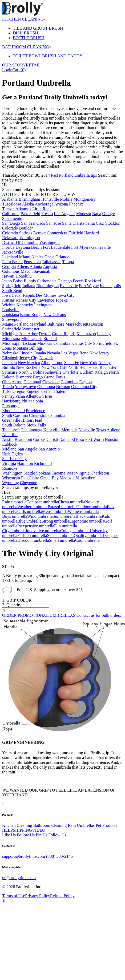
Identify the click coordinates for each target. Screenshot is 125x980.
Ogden (17, 454)
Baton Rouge (31, 315)
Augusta (50, 266)
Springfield (12, 286)
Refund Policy (62, 896)
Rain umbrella (14, 502)
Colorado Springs (17, 233)
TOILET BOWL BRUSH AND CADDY (48, 56)
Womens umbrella (83, 511)
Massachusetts (78, 324)
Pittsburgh (11, 406)
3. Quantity (12, 605)
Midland (9, 449)
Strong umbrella (55, 521)
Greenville (11, 420)
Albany (104, 363)
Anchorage (44, 204)
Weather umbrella (33, 507)
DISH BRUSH (25, 33)
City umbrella (14, 531)
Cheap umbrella (72, 502)
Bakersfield (30, 214)
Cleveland (51, 382)
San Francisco (33, 223)
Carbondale (47, 281)
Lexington (43, 305)
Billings (36, 348)
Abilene (113, 430)
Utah (6, 454)
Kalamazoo (86, 334)
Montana (20, 348)
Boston (97, 324)
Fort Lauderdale (56, 247)
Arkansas (23, 209)
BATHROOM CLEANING (27, 47)
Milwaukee (85, 478)
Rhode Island (13, 411)
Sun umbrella (64, 516)
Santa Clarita (73, 223)
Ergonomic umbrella (87, 521)
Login (7, 70)
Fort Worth (95, 439)
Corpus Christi (46, 439)
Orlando (62, 257)
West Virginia (78, 473)
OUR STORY (14, 65)
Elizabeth (10, 358)
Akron (17, 382)
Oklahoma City (84, 387)
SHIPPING (22, 830)
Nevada (53, 353)
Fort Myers (81, 247)
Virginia (9, 463)
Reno (84, 353)
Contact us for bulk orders (99, 615)
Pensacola (32, 262)
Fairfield (76, 233)
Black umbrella (88, 516)
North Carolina (31, 372)
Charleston (38, 415)
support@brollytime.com (24, 856)
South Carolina (15, 415)
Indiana (29, 286)
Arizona (61, 204)
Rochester (108, 367)
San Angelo (27, 449)
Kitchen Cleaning (17, 825)
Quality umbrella (88, 536)
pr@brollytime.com (19, 878)
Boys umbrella (15, 516)
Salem (61, 391)
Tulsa (7, 391)
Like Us (9, 835)
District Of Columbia (20, 242)
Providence (35, 411)
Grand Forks (55, 377)
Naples (37, 257)
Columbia (62, 343)
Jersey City (29, 358)
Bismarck (24, 377)
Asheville (53, 372)
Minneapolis (32, 339)
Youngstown (26, 387)
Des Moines (46, 295)
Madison (67, 478)
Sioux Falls (36, 425)
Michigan (10, 334)
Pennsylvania (13, 396)
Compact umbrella (42, 502)
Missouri (45, 343)
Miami (25, 257)
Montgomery (85, 199)
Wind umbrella (40, 516)
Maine (8, 324)
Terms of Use (14, 896)
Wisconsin (11, 478)
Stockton (113, 223)
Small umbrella (62, 540)
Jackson (29, 343)
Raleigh (101, 372)
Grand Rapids (64, 334)
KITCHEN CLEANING (24, 19)
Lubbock (10, 444)
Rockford (93, 281)
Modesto (84, 214)
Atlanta (36, 266)
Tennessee (11, 430)
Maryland (38, 324)
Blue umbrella (29, 521)
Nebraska (10, 353)
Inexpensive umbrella (36, 526)
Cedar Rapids (23, 295)
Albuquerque (52, 363)
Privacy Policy (38, 896)
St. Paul (50, 339)
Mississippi (12, 343)
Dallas (65, 439)
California (11, 214)
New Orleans (55, 315)
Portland (21, 324)
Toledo (8, 387)
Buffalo (9, 367)
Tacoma (58, 473)
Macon (27, 271)
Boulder (26, 228)
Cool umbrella (87, 540)
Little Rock (42, 209)
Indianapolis (110, 286)
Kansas (8, 300)
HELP (7, 830)
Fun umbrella (66, 526)
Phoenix (76, 204)
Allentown (35, 396)
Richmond (43, 463)
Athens (23, 266)
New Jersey (99, 353)
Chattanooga (32, 430)
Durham (86, 372)
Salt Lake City (14, 459)
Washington (50, 242)
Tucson (8, 209)
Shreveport (11, 319)
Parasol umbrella (62, 507)
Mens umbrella (55, 511)
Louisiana (11, 315)
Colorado (10, 228)
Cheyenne (29, 483)
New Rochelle (28, 367)
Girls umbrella (30, 511)
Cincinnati (32, 382)
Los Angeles (64, 214)
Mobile (66, 199)
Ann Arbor (28, 334)
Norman (63, 387)
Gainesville (101, 247)
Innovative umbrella (43, 531)
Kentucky (25, 305)
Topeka (61, 300)
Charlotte (71, 372)
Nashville (87, 430)
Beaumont (23, 439)
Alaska (28, 204)
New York (89, 363)
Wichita (9, 305)
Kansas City (26, 300)
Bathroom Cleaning (50, 825)
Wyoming (11, 483)
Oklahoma (46, 387)
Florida (8, 247)
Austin (8, 439)
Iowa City (66, 295)
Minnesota (11, 339)
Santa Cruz (95, 223)
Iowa (6, 295)
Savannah (42, 271)
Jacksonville (13, 252)
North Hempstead (83, 367)
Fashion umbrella (32, 536)
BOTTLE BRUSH (29, 38)
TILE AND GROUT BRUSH (38, 28)
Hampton (25, 463)
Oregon (19, 391)
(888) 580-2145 (59, 856)
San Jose (54, 223)
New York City (54, 367)
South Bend (12, 291)
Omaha (40, 353)
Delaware (10, 238)
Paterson (9, 363)
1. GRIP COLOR (17, 600)
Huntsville (50, 199)
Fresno (47, 214)
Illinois (30, 281)
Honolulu (23, 276)
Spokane (44, 473)
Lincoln (26, 353)
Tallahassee (52, 262)
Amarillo (10, 435)
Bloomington (47, 286)
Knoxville (52, 430)
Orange (109, 214)
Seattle (29, 473)
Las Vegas (70, 353)
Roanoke (10, 468)
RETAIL (33, 65)
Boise (18, 281)
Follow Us (26, 835)
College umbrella (75, 531)
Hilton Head (32, 420)
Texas (101, 430)
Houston (112, 439)
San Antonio (49, 449)
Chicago (65, 281)
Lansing (104, 334)
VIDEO (39, 830)
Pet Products (106, 825)
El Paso (78, 439)
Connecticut (57, 233)
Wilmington (30, 238)
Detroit (45, 334)
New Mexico (29, 363)
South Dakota (14, 425)
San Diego (11, 223)
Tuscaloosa (12, 204)
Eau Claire (30, 478)
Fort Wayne (89, 286)
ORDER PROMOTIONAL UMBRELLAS (39, 615)
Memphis (69, 430)
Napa (97, 214)
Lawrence (46, 300)
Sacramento (12, 218)
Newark (46, 358)
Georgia (9, 266)
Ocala (49, 257)
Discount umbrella (33, 540)
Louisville (11, 310)
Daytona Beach (29, 247)
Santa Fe (72, 363)
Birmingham (29, 199)
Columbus (11, 271)
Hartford (92, 233)
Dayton (85, 382)
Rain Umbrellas (81, 825)
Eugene (33, 391)
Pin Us (41, 835)
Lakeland (10, 257)
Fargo (38, 377)
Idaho (7, 281)
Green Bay (49, 478)
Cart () (19, 70)
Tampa (68, 262)
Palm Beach (12, 262)
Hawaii (8, 276)
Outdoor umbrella (92, 507)
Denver (39, 233)
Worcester (31, 329)
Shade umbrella (60, 536)
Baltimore (56, 324)
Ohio (6, 382)
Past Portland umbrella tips (74, 175)
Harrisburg (11, 401)
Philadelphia (32, 401)
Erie (48, 396)
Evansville (69, 286)
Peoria (78, 281)
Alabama (10, 199)
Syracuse (10, 372)
